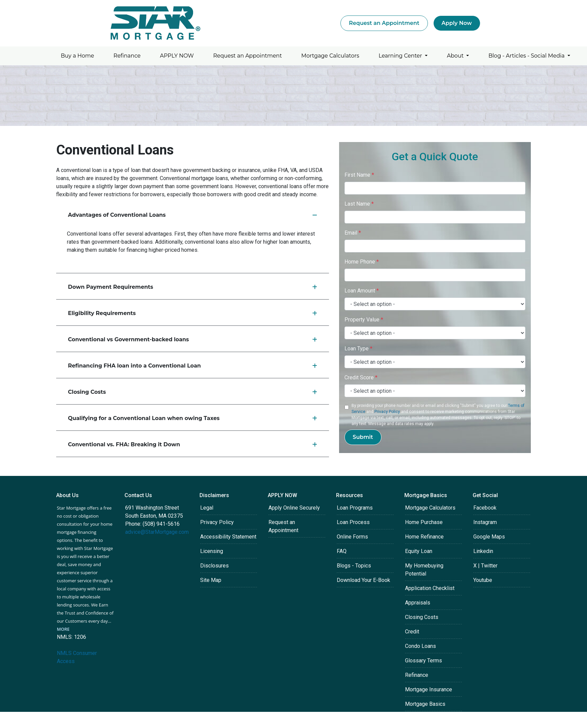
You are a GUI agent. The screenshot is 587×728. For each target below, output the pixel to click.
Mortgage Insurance (429, 689)
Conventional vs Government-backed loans (193, 339)
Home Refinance (424, 537)
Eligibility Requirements (193, 313)
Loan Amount (362, 291)
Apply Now (457, 23)
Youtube (483, 580)
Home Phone (362, 262)
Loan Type (358, 349)
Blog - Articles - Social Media (527, 56)
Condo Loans (420, 646)
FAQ (342, 551)
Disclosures (214, 566)
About (456, 56)
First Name (359, 175)
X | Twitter (485, 566)
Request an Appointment (384, 23)
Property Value (364, 320)
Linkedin (483, 551)
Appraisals (418, 603)
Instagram (485, 522)
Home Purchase (424, 522)
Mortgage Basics (425, 704)
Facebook (485, 508)
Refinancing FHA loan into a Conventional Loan (193, 366)
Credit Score (361, 377)
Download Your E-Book (363, 580)
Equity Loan (419, 551)
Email (353, 233)
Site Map (211, 580)
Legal (207, 508)
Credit (412, 632)
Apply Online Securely (294, 508)
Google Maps (489, 537)
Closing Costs (193, 392)
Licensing (212, 551)
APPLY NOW (177, 56)
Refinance (127, 56)
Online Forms (352, 537)
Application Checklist (430, 588)
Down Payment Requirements (193, 287)
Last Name (359, 204)
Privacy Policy (387, 412)
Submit (363, 437)
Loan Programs (355, 508)
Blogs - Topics (354, 566)
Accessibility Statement (228, 537)
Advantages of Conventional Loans (193, 215)
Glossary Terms (424, 661)
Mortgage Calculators (330, 56)
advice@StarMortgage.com (157, 532)
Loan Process (353, 522)
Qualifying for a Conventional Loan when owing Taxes (193, 418)
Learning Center (401, 56)
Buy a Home (78, 56)
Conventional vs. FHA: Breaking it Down (193, 444)
